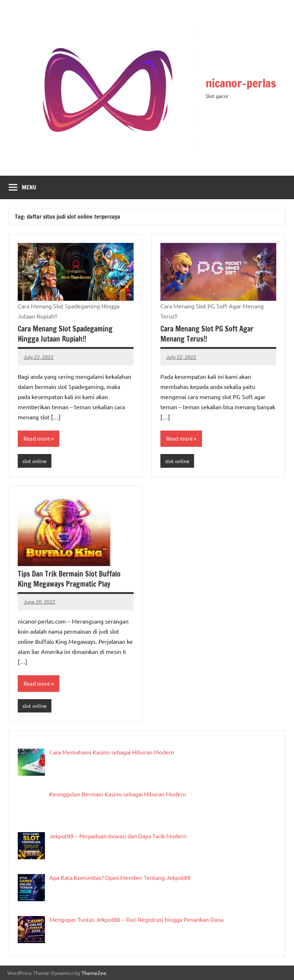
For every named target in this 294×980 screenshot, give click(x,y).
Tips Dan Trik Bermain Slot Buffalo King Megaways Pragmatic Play (69, 579)
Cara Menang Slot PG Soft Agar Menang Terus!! (207, 334)
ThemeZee (94, 973)
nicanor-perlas (241, 83)
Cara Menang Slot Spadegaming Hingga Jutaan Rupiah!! (65, 334)
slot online (35, 461)
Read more (37, 438)
